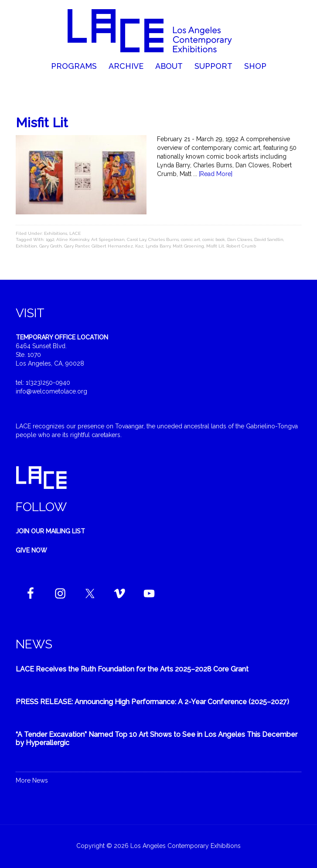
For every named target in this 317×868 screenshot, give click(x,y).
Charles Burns (164, 239)
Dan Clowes (240, 239)
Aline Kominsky (73, 239)
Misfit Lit (42, 123)
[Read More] (216, 174)
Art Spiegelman (108, 239)
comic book (214, 239)
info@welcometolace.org (51, 391)
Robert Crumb (241, 246)
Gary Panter (77, 246)
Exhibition (26, 246)
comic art (191, 239)
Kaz (139, 246)
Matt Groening (188, 246)
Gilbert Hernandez (112, 246)
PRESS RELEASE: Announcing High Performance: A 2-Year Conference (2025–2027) (152, 702)
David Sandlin (269, 239)
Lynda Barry (158, 246)
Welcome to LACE (158, 31)
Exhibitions (56, 233)
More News (32, 780)
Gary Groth (51, 246)
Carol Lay (136, 239)
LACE (75, 233)
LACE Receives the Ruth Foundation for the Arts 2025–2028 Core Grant (132, 669)
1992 (50, 239)
